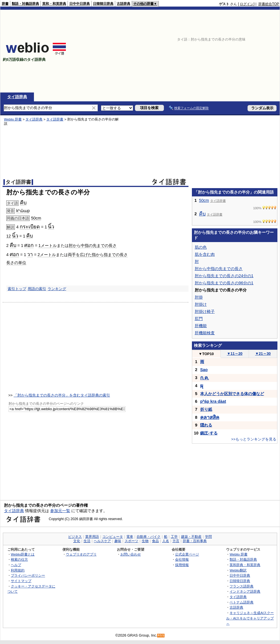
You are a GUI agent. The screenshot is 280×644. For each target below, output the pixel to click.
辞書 (5, 4)
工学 (174, 537)
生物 (145, 541)
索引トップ (17, 289)
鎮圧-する (209, 433)
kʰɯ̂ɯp (23, 211)
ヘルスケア (102, 541)
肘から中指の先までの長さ (93, 245)
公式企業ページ (187, 554)
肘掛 (199, 297)
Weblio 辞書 (13, 119)
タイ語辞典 (17, 97)
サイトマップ (21, 581)
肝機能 (201, 326)
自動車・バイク (149, 537)
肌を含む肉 (205, 254)
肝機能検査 (205, 333)
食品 (155, 541)
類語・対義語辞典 (25, 4)
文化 (77, 541)
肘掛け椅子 (205, 311)
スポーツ (131, 541)
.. (205, 378)
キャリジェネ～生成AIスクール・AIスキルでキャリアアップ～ (250, 618)
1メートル (48, 245)
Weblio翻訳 (238, 570)
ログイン (247, 4)
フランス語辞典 (242, 586)
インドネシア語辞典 (245, 591)
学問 (208, 537)
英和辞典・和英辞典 (245, 565)
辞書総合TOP (269, 4)
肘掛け (201, 304)
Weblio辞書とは (23, 554)
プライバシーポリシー (28, 575)
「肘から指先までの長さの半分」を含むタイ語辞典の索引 (62, 395)
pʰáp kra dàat (213, 401)
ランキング (57, 289)
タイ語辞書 (55, 119)
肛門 (199, 319)
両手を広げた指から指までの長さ (98, 255)
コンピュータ (113, 537)
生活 (87, 541)
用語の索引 (37, 289)
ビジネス (75, 537)
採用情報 (182, 565)
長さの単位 (16, 263)
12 (9, 236)
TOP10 (206, 354)
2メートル (47, 255)
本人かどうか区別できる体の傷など (232, 394)
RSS (161, 636)
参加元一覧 (60, 511)
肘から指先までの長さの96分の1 (224, 283)
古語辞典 (123, 4)
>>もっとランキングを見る (254, 439)
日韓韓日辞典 (103, 4)
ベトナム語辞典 (242, 602)
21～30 (263, 354)
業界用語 (92, 537)
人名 (166, 541)
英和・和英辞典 (54, 4)
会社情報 (182, 559)
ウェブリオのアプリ (81, 554)
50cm (36, 218)
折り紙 (206, 409)
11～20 (235, 354)
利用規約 (18, 570)
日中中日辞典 (80, 4)
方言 (176, 541)
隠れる (206, 425)
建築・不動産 (191, 537)
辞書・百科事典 (195, 541)
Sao (204, 370)
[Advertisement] (227, 51)
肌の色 (201, 247)
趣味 (118, 541)
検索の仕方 (19, 559)
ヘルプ (16, 565)
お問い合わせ (131, 554)
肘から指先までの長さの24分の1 (224, 276)
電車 (130, 537)
